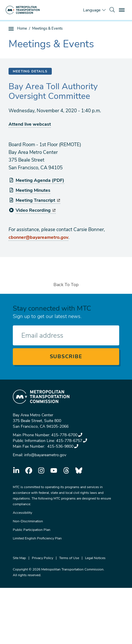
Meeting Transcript (38, 200)
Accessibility (22, 513)
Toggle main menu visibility (123, 9)
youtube (54, 470)
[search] (112, 10)
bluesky (79, 470)
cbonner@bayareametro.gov (38, 237)
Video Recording (36, 210)
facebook (29, 470)
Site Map (19, 558)
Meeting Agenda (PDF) (40, 180)
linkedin (16, 470)
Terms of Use (69, 558)
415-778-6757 (72, 441)
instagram (41, 470)
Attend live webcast (30, 124)
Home (22, 28)
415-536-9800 (62, 446)
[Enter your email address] (66, 335)
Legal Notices (95, 558)
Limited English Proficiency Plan (37, 538)
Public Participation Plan (32, 530)
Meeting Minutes (33, 190)
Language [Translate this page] (92, 10)
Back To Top (66, 285)
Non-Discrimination (28, 521)
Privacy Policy (43, 558)
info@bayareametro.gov (45, 455)
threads (66, 470)
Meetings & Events (47, 28)
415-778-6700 (67, 435)
